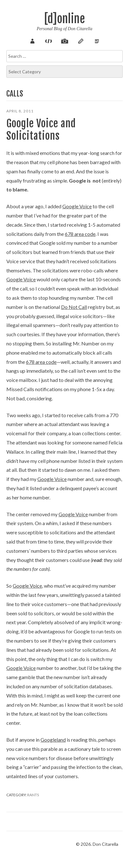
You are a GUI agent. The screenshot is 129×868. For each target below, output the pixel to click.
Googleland (53, 740)
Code (48, 40)
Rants (33, 795)
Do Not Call (74, 307)
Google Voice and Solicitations (41, 130)
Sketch (81, 40)
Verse (97, 40)
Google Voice (77, 206)
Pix (64, 40)
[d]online (64, 19)
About (32, 40)
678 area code (80, 234)
